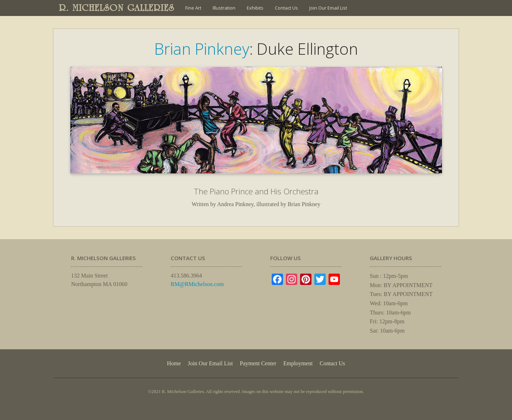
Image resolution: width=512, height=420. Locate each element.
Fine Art (193, 8)
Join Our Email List (328, 8)
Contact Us (286, 8)
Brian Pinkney (202, 49)
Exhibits (255, 8)
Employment (298, 363)
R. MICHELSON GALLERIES (117, 8)
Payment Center (258, 363)
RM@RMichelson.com (197, 284)
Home (174, 363)
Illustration (224, 8)
